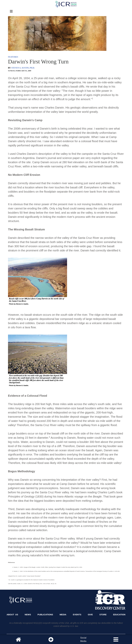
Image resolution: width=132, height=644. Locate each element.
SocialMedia (83, 639)
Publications (45, 615)
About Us (12, 615)
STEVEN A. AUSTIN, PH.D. (23, 68)
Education (119, 615)
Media (63, 615)
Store (103, 615)
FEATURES (13, 57)
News (28, 615)
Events (77, 615)
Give (90, 615)
